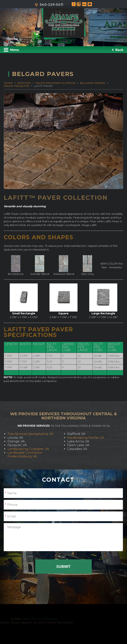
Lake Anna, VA (78, 441)
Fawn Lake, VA (78, 445)
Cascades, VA (77, 449)
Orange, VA (16, 441)
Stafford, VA (76, 434)
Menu (11, 50)
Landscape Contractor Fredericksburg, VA (25, 454)
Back (118, 50)
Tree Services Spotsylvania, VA (30, 434)
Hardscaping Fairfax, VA (86, 438)
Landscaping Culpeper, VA (28, 449)
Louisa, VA (15, 438)
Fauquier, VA (17, 445)
